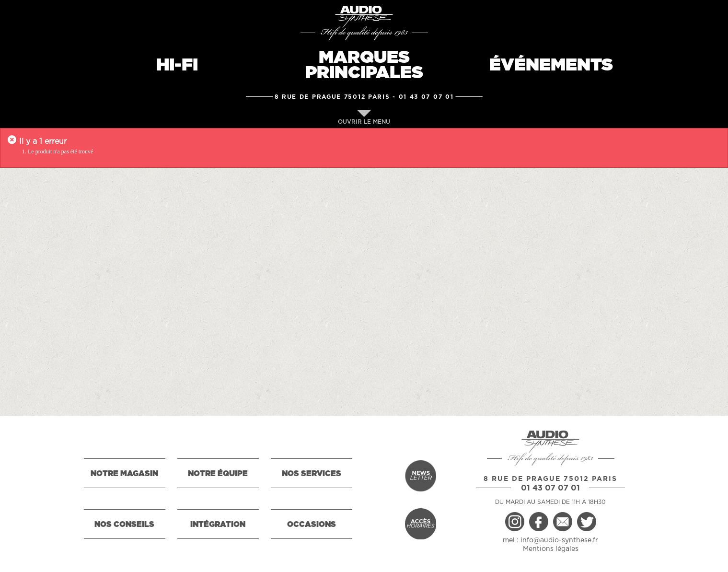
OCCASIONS (312, 525)
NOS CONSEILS (124, 525)
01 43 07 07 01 (426, 97)
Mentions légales (551, 549)
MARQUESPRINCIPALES (364, 65)
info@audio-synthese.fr (559, 540)
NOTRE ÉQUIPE (218, 474)
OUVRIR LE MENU (364, 117)
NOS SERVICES (312, 474)
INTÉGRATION (218, 525)
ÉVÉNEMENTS (551, 65)
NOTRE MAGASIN (124, 474)
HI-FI (177, 65)
